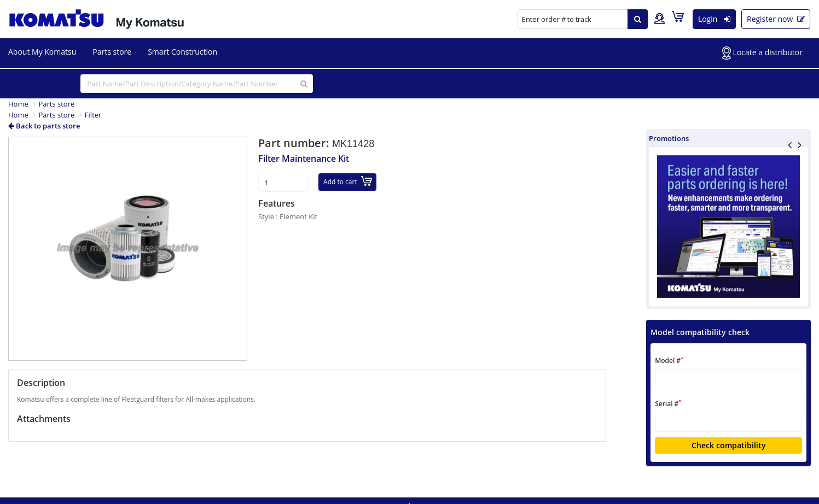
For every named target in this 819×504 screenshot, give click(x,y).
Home (18, 104)
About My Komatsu (42, 52)
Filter (93, 115)
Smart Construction (182, 52)
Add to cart (348, 181)
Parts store (112, 52)
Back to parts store (44, 126)
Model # (669, 361)
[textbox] (728, 379)
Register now (776, 19)
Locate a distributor (762, 53)
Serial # (668, 403)
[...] (197, 84)
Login (714, 19)
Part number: (295, 143)
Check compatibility (729, 445)
